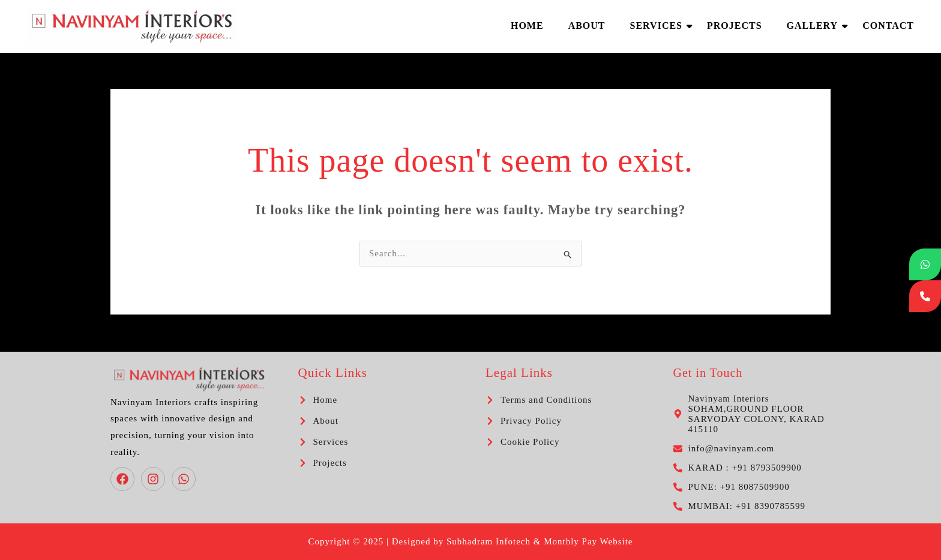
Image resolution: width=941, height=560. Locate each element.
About (587, 26)
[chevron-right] (318, 400)
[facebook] (124, 479)
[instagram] (155, 479)
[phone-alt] (738, 468)
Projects (735, 26)
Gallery (816, 26)
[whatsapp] (185, 479)
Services (659, 26)
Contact (888, 26)
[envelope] (724, 449)
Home (527, 26)
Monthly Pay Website (588, 541)
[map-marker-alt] (752, 414)
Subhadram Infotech (489, 541)
